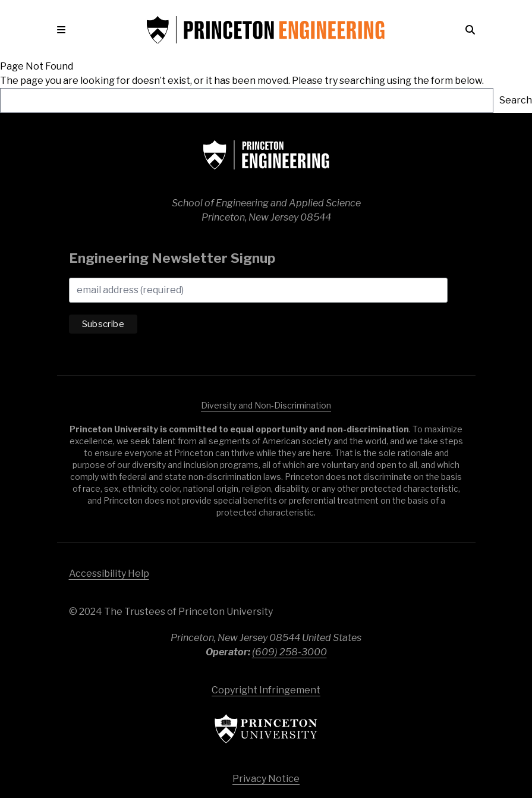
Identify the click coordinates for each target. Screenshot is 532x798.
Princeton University (266, 729)
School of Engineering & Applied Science (266, 155)
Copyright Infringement (266, 690)
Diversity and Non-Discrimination (266, 405)
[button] (73, 30)
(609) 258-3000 (289, 652)
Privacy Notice (266, 779)
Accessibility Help (109, 574)
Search (516, 100)
